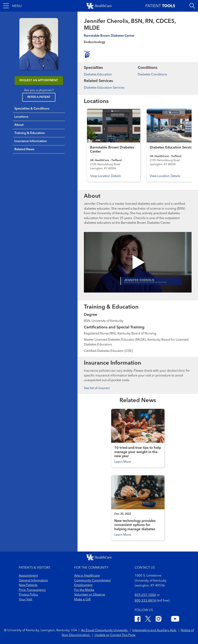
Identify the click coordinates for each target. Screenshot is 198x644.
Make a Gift (82, 600)
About (19, 125)
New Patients (28, 585)
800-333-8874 (145, 601)
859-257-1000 (145, 595)
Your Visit (25, 600)
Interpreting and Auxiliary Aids (155, 630)
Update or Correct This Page (115, 635)
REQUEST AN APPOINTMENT (39, 81)
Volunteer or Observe (90, 595)
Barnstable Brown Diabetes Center (109, 36)
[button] (12, 6)
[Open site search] (192, 6)
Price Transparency (32, 590)
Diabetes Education (98, 75)
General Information (33, 581)
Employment (83, 585)
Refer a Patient (39, 97)
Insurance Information (31, 141)
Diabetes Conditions (152, 75)
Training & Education (30, 133)
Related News (24, 149)
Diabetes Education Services (104, 88)
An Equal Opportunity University (105, 630)
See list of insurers (97, 388)
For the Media (84, 590)
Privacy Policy (28, 595)
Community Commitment (92, 581)
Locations (21, 117)
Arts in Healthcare (87, 576)
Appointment (28, 576)
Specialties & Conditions (32, 109)
